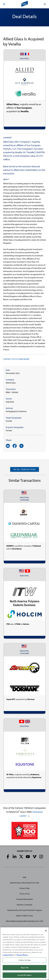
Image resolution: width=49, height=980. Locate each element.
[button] (4, 4)
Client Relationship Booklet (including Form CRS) (24, 921)
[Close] (46, 931)
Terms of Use (25, 894)
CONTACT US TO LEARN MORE (16, 359)
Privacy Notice (22, 955)
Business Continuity (25, 905)
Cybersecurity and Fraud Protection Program (25, 910)
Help (24, 877)
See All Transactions (25, 469)
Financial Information (25, 899)
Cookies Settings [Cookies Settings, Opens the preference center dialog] (24, 961)
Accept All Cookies (24, 976)
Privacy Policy (24, 888)
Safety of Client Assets (24, 916)
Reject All (24, 968)
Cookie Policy (8, 955)
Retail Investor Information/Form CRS (25, 883)
